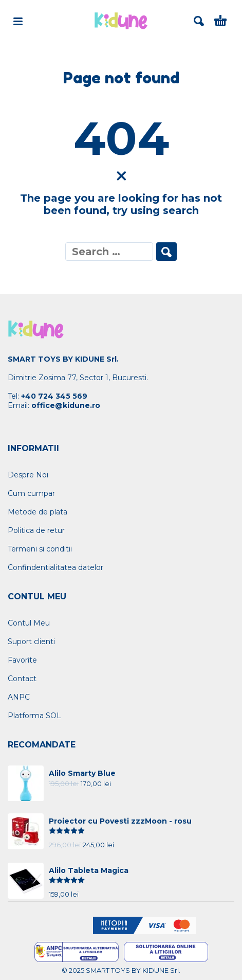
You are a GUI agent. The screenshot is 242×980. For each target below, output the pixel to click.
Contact (22, 679)
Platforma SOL (34, 716)
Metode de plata (38, 512)
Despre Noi (28, 475)
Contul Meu (29, 623)
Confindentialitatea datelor (55, 567)
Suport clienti (31, 642)
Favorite (22, 660)
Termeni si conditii (40, 549)
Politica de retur (36, 530)
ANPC (19, 697)
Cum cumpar (31, 493)
